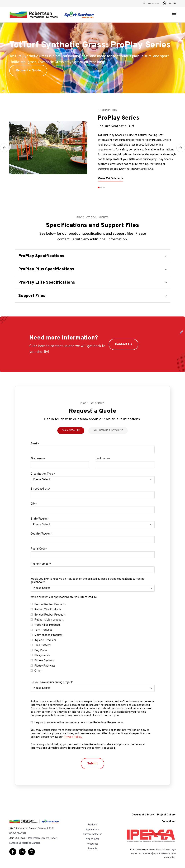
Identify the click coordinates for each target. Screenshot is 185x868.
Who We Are (92, 839)
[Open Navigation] (174, 15)
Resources (92, 844)
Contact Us (153, 4)
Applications (92, 830)
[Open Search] (144, 3)
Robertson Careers (39, 838)
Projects (92, 849)
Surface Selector (92, 834)
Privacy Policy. (73, 737)
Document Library (143, 815)
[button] (164, 3)
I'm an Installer (71, 430)
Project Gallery (166, 815)
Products (92, 825)
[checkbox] (93, 638)
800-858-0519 (18, 834)
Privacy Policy (145, 854)
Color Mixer (169, 822)
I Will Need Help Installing (108, 430)
